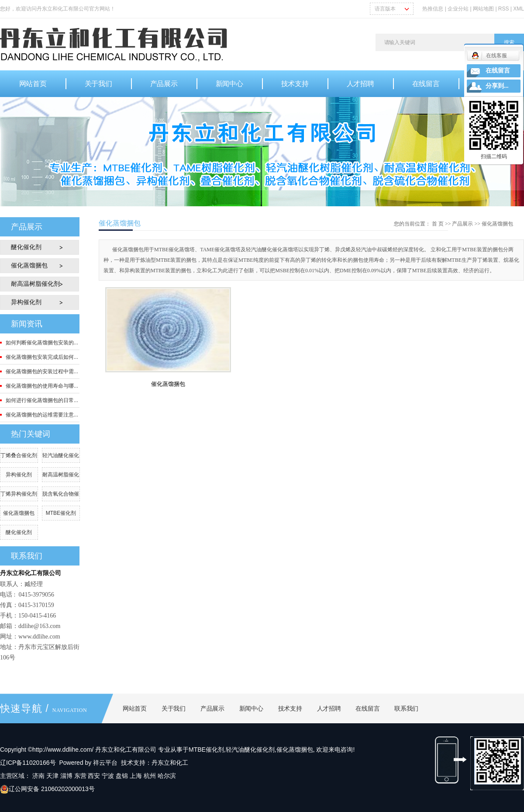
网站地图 (484, 9)
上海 (136, 776)
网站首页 (33, 84)
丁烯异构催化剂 (19, 494)
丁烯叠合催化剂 (19, 455)
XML (519, 9)
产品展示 (164, 84)
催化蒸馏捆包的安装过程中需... (42, 371)
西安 (94, 776)
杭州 (150, 776)
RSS (504, 9)
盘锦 (122, 776)
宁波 (108, 776)
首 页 (438, 224)
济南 (38, 776)
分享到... (497, 86)
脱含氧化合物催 (61, 494)
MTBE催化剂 (61, 513)
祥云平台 (105, 763)
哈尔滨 (167, 776)
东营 (80, 776)
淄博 (66, 776)
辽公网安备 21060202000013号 (47, 789)
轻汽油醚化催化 (61, 455)
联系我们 (406, 708)
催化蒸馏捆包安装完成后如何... (42, 357)
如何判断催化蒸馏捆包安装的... (42, 343)
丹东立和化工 (170, 763)
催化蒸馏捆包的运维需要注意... (42, 415)
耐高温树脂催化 (61, 475)
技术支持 (295, 84)
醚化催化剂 (26, 247)
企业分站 (458, 9)
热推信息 (433, 9)
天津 (52, 776)
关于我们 (98, 84)
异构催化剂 (26, 302)
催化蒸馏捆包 (29, 265)
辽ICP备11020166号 (28, 763)
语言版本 (385, 9)
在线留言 (426, 84)
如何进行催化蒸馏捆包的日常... (42, 400)
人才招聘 (360, 84)
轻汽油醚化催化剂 (250, 750)
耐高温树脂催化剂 (35, 284)
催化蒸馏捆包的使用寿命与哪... (42, 386)
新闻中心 (229, 84)
